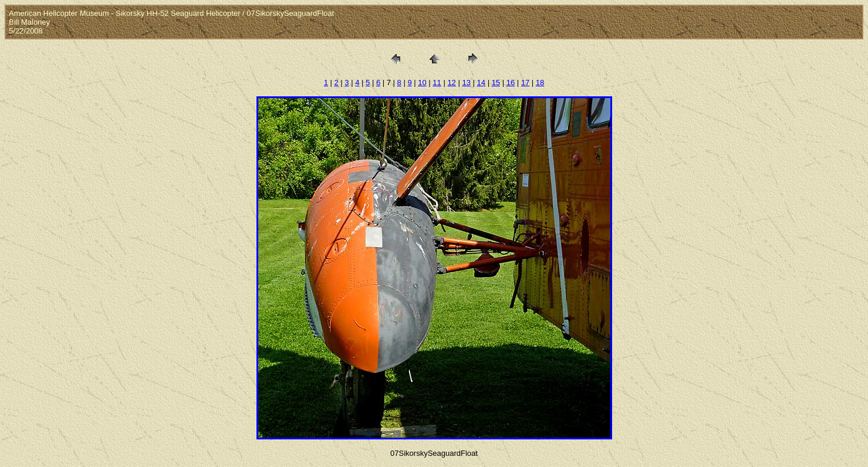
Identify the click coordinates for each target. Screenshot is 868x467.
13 (466, 83)
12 (451, 83)
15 (496, 83)
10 (422, 83)
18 (540, 83)
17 (525, 83)
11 (437, 83)
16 (511, 83)
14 (481, 83)
